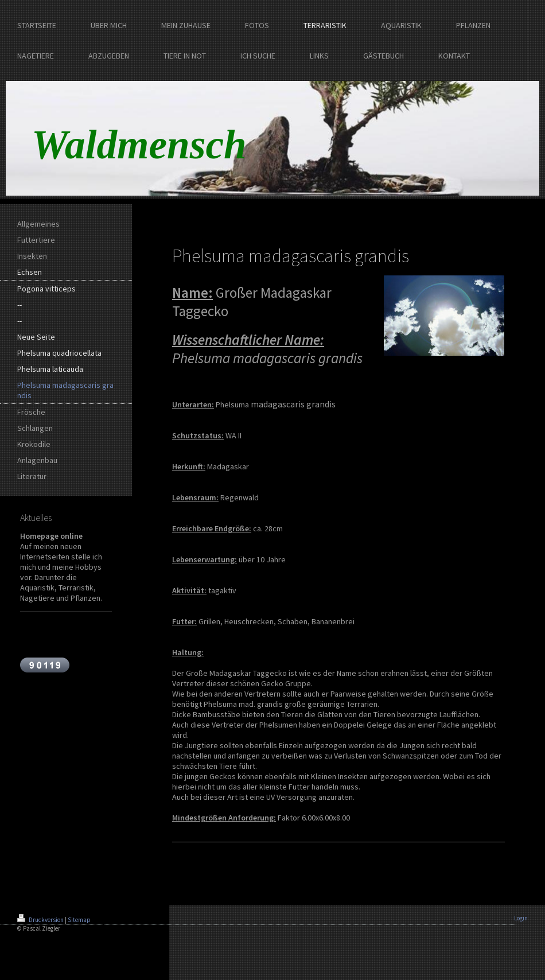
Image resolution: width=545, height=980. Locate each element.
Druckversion (41, 920)
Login (521, 918)
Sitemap (79, 920)
